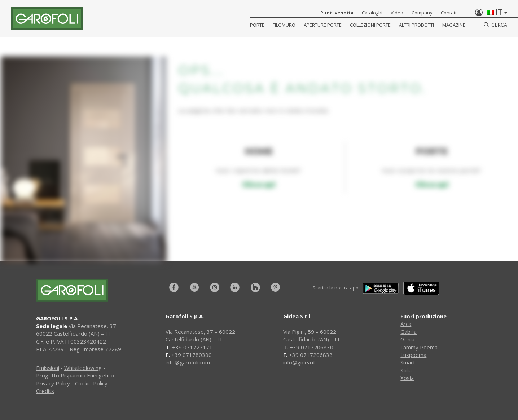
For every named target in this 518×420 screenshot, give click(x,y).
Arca (406, 324)
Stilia (406, 370)
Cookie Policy (91, 383)
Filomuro (284, 25)
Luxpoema (413, 355)
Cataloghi (372, 13)
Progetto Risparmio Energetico (75, 375)
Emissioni (48, 368)
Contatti (449, 13)
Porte (257, 25)
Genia (407, 339)
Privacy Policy (53, 383)
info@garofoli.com (188, 362)
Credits (45, 391)
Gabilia (409, 332)
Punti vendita (337, 13)
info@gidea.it (299, 362)
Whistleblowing (83, 368)
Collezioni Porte (370, 25)
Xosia (407, 378)
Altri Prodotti (416, 25)
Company (422, 13)
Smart (408, 362)
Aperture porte (323, 25)
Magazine (454, 25)
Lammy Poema (419, 347)
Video (397, 13)
